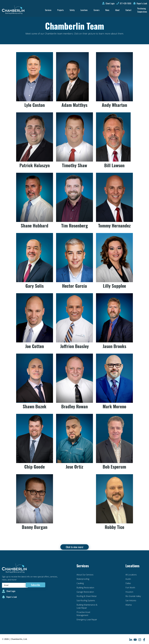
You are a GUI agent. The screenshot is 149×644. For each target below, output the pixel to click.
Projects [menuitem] (61, 10)
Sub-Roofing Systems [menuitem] (86, 600)
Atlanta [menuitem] (129, 605)
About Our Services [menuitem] (85, 575)
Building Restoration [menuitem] (85, 588)
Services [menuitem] (48, 10)
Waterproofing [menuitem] (83, 579)
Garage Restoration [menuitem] (85, 592)
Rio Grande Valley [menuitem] (133, 596)
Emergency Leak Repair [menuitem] (87, 620)
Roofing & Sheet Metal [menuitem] (86, 596)
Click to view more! (75, 547)
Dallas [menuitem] (128, 583)
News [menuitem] (107, 10)
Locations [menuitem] (84, 10)
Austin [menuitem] (128, 579)
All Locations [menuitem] (131, 575)
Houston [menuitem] (129, 592)
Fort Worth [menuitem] (130, 588)
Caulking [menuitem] (80, 583)
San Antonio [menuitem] (131, 600)
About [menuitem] (117, 10)
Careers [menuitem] (96, 10)
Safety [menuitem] (72, 10)
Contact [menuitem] (128, 10)
